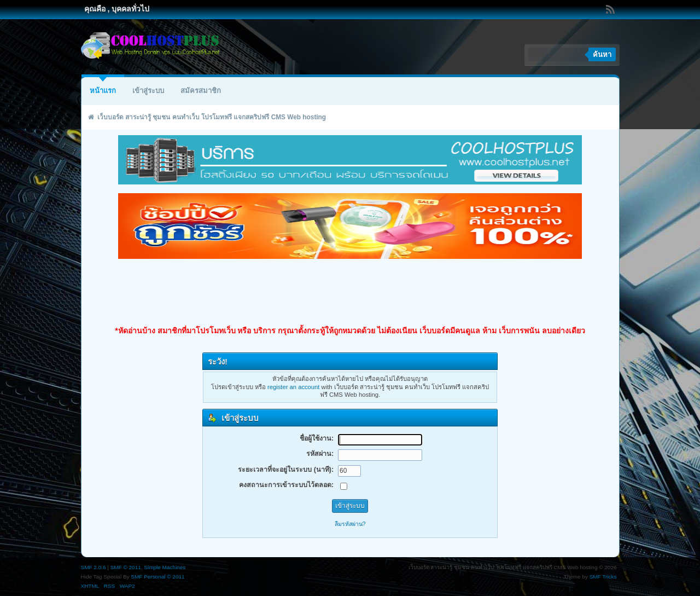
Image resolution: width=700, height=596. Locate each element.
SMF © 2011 (126, 567)
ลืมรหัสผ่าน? (350, 524)
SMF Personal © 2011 (157, 577)
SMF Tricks (603, 577)
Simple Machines (165, 567)
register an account (293, 387)
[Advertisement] (350, 292)
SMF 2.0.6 (94, 567)
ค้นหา (602, 54)
